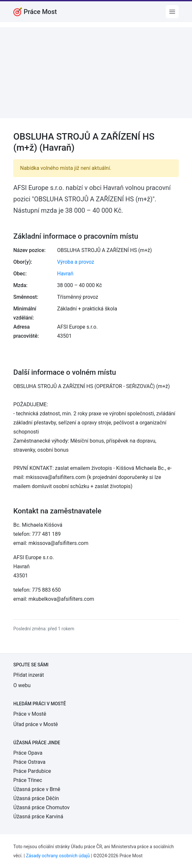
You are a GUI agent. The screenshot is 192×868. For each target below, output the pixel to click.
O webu (22, 685)
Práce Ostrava (29, 762)
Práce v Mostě (30, 714)
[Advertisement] (96, 73)
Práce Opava (28, 753)
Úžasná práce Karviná (38, 817)
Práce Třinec (28, 780)
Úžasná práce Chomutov (41, 807)
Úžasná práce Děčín (36, 798)
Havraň (65, 274)
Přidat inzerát (29, 675)
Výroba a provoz (76, 262)
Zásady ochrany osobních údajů (58, 856)
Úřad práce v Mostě (36, 724)
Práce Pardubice (32, 771)
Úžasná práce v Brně (37, 789)
